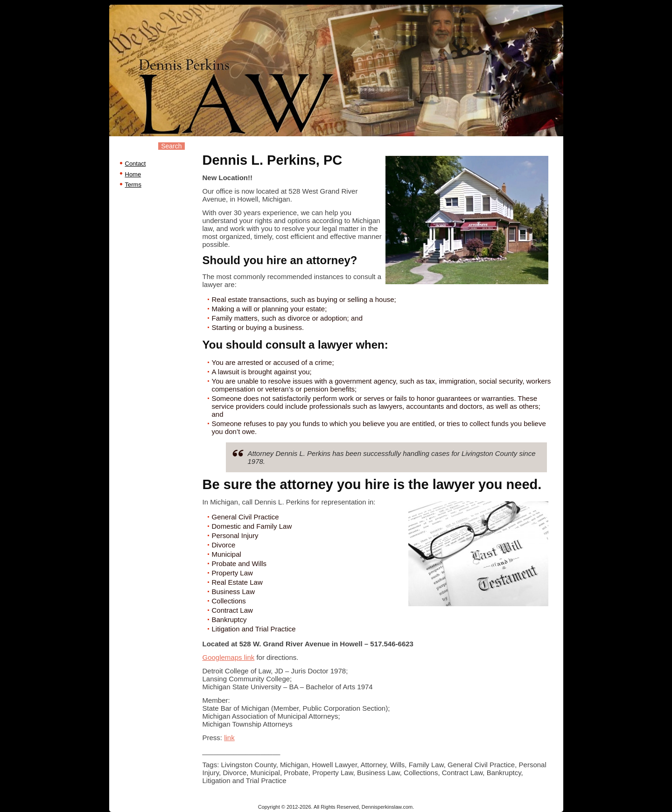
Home (133, 174)
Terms (133, 185)
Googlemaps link (229, 657)
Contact (136, 164)
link (229, 738)
